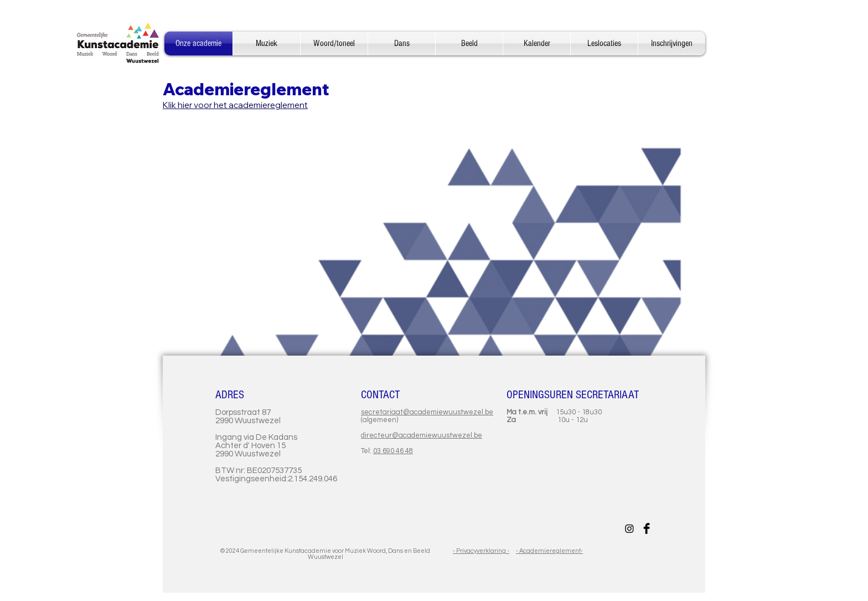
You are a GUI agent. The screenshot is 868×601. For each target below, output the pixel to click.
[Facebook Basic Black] (647, 528)
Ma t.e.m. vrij (531, 412)
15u (562, 412)
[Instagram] (629, 528)
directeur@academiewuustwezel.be (422, 435)
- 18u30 (589, 412)
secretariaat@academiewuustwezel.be (427, 412)
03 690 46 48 (393, 451)
